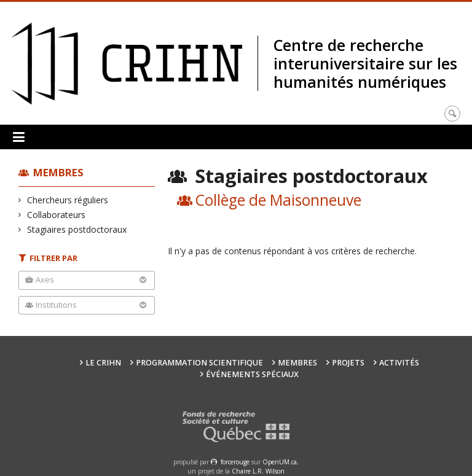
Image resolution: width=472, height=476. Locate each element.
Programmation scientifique (199, 363)
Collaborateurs (57, 215)
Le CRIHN (103, 363)
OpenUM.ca (280, 462)
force (235, 462)
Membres (58, 172)
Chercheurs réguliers (68, 200)
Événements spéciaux (252, 374)
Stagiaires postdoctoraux (77, 229)
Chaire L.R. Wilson (258, 471)
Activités (399, 363)
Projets (348, 363)
